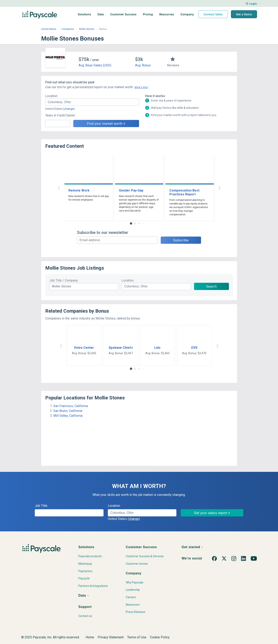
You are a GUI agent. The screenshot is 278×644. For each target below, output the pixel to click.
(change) (69, 109)
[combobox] (92, 102)
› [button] (219, 187)
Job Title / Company (64, 280)
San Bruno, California (68, 411)
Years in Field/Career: (60, 115)
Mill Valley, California (68, 416)
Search (211, 286)
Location (128, 280)
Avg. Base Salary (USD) (95, 65)
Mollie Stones (87, 29)
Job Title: (41, 506)
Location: (52, 96)
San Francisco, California (71, 406)
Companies (68, 29)
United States (49, 29)
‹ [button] (59, 187)
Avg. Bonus (143, 65)
